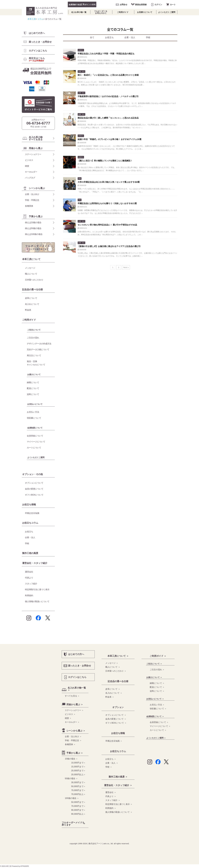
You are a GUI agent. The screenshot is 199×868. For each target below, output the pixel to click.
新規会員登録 (141, 5)
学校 (148, 37)
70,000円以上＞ (78, 794)
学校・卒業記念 (32, 200)
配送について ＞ (157, 687)
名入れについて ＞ (114, 693)
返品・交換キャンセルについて (36, 363)
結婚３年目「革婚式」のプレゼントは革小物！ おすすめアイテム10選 (110, 139)
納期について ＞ (157, 683)
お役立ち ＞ (111, 759)
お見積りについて (145, 12)
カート (173, 5)
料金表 (28, 310)
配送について (33, 388)
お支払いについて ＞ (155, 699)
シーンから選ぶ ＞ (76, 731)
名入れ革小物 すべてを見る (36, 138)
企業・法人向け (32, 194)
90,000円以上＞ (78, 814)
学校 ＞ (109, 767)
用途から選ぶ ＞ (75, 704)
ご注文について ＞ (154, 664)
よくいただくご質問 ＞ (156, 738)
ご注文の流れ (33, 338)
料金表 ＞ (110, 697)
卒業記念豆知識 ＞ (114, 741)
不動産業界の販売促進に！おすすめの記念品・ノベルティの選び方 (108, 96)
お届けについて (34, 374)
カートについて (34, 448)
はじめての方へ (37, 33)
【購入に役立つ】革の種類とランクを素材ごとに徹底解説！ (105, 161)
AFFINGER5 (25, 866)
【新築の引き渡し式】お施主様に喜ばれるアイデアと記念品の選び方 (109, 246)
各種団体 (29, 206)
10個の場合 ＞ (71, 759)
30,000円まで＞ (78, 782)
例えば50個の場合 (33, 228)
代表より (29, 578)
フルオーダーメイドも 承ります (73, 824)
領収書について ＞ (158, 709)
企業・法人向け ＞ (73, 736)
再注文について (34, 355)
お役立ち (109, 37)
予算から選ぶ (36, 216)
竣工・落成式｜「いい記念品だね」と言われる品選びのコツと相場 (108, 75)
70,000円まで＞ (78, 790)
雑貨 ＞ (68, 718)
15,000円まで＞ (78, 767)
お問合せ (123, 5)
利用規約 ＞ (111, 808)
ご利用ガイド (123, 12)
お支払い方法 (33, 412)
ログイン (158, 5)
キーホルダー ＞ (72, 722)
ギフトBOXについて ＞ (116, 723)
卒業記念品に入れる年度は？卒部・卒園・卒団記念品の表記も (106, 54)
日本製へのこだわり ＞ (116, 671)
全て (92, 37)
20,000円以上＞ (78, 775)
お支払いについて (35, 404)
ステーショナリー (33, 154)
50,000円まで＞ (78, 786)
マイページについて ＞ (160, 726)
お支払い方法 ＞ (157, 705)
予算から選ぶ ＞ (75, 753)
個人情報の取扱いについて (37, 601)
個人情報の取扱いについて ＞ (119, 812)
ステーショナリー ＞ (74, 710)
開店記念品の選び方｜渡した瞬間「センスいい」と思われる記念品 (108, 118)
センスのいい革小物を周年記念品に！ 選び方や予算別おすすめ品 (107, 225)
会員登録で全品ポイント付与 (82, 4)
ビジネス (29, 160)
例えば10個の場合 (33, 223)
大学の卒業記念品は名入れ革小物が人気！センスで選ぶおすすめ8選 (109, 182)
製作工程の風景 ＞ (118, 777)
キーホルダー (31, 172)
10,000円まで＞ (78, 763)
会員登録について (35, 436)
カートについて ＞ (158, 730)
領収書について (34, 418)
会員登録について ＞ (159, 722)
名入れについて (32, 304)
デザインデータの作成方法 (39, 344)
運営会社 (29, 572)
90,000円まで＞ (78, 810)
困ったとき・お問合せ (40, 42)
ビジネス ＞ (70, 714)
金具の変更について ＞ (116, 719)
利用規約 (29, 595)
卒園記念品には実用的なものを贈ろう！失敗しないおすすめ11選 (107, 203)
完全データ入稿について (38, 350)
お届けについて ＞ (154, 677)
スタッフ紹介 (31, 584)
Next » (126, 267)
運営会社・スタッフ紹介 (35, 563)
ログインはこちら (38, 51)
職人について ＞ (113, 667)
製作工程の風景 (30, 553)
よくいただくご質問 (167, 12)
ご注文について (34, 330)
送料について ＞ (157, 691)
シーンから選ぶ (37, 188)
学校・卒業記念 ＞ (73, 740)
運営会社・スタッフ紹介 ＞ (118, 785)
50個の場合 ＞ (71, 778)
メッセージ (30, 268)
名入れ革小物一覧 (79, 12)
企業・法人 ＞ (112, 763)
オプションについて (34, 483)
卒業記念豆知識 (32, 513)
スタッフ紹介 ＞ (113, 800)
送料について (33, 394)
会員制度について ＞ (155, 716)
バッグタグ (30, 178)
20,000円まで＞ (78, 771)
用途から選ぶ (36, 148)
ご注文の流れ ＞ (157, 670)
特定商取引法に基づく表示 (37, 590)
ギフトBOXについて (34, 495)
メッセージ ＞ (112, 663)
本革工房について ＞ (118, 656)
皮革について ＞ (113, 689)
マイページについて (36, 442)
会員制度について (35, 428)
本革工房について (31, 259)
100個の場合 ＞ (72, 798)
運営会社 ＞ (111, 792)
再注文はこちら (37, 59)
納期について (33, 382)
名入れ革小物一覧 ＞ (77, 689)
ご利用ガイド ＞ (158, 656)
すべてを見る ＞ (72, 696)
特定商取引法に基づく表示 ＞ (119, 804)
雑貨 (27, 166)
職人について (31, 274)
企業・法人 (130, 37)
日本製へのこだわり (34, 280)
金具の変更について (34, 489)
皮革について (31, 298)
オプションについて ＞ (116, 715)
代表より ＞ (111, 796)
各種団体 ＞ (70, 744)
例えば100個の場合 (34, 234)
